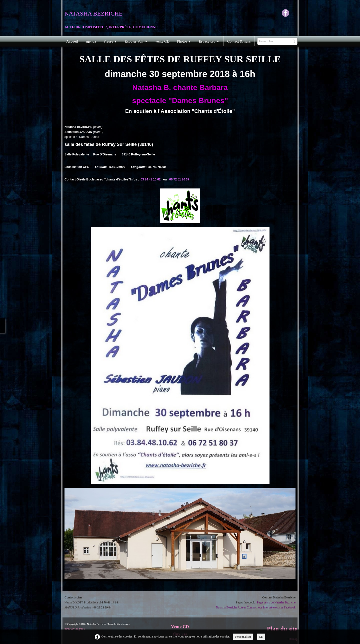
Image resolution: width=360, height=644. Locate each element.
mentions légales (74, 629)
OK (261, 637)
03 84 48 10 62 (150, 179)
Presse (110, 41)
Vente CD (180, 626)
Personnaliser (243, 637)
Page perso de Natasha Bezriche (276, 602)
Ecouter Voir (136, 41)
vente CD (162, 41)
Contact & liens (239, 41)
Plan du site (282, 629)
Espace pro (209, 41)
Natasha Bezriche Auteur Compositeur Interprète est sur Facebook (256, 607)
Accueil (72, 41)
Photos (184, 41)
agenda (91, 41)
